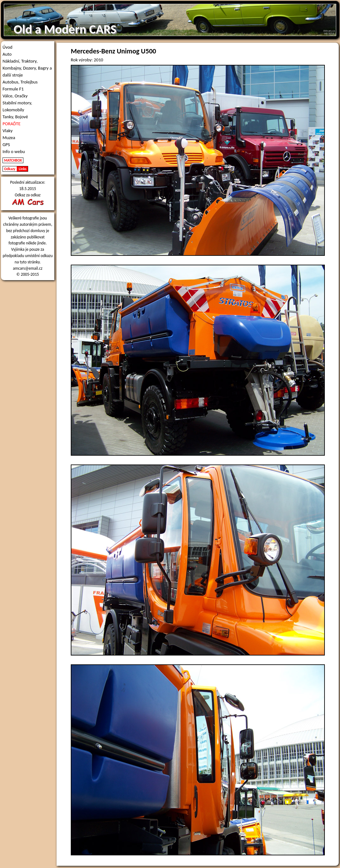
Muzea (9, 138)
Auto (7, 54)
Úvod (7, 47)
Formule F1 (13, 89)
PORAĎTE (12, 124)
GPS (6, 145)
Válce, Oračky (15, 96)
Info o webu (14, 151)
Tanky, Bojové (15, 117)
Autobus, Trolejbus (20, 82)
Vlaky (8, 131)
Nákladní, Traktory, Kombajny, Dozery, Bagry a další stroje (27, 68)
